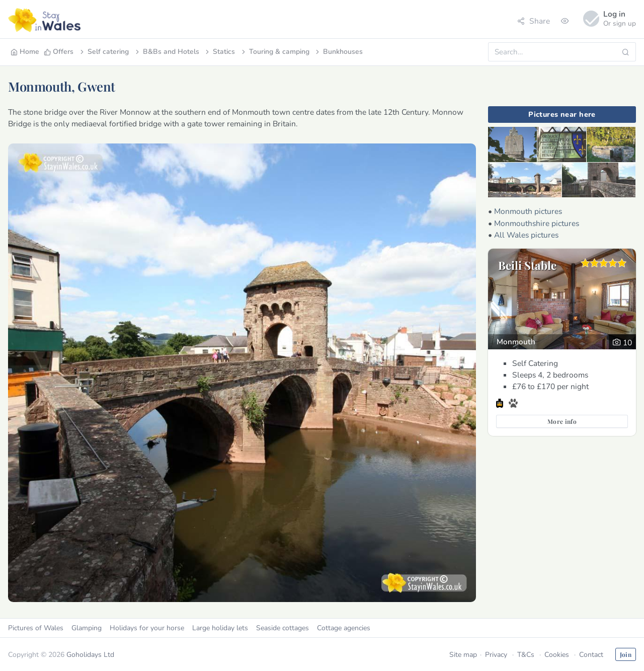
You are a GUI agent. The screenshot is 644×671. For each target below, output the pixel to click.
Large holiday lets (220, 628)
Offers (59, 52)
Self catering (104, 52)
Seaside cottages (283, 628)
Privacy (496, 655)
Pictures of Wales (36, 628)
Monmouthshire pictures (537, 223)
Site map (463, 655)
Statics (219, 52)
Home (25, 52)
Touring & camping (275, 52)
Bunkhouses (338, 52)
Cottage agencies (344, 628)
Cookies (557, 655)
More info (562, 421)
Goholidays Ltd (90, 655)
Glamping (87, 628)
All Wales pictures (526, 235)
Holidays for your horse (147, 628)
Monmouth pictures (528, 211)
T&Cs (526, 655)
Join (626, 654)
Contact (591, 655)
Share (534, 21)
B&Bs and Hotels (167, 52)
